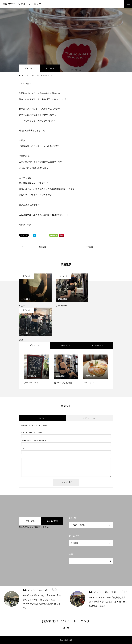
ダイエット (29, 68)
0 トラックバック (89, 418)
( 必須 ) (32, 432)
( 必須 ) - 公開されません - (33, 440)
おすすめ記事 (52, 521)
